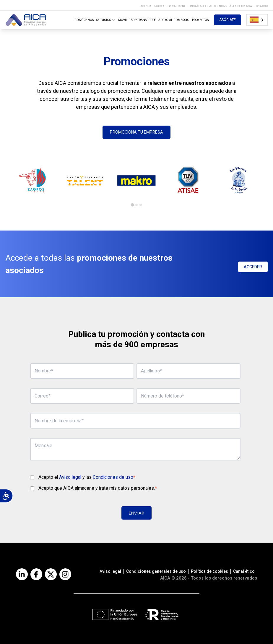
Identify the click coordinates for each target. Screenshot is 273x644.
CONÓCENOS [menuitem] (84, 20)
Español (254, 20)
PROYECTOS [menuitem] (200, 20)
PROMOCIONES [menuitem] (178, 6)
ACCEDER (253, 267)
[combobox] (257, 20)
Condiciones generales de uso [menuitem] (156, 571)
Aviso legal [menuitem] (110, 571)
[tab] (132, 205)
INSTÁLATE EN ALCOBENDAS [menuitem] (208, 6)
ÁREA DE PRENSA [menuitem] (241, 6)
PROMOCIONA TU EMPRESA (136, 132)
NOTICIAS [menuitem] (160, 6)
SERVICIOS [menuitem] (106, 20)
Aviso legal (70, 477)
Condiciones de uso (113, 477)
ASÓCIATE (227, 20)
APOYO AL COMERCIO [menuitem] (174, 20)
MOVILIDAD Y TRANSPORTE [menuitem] (137, 20)
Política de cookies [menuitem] (209, 571)
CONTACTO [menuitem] (261, 6)
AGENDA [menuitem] (146, 6)
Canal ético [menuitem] (244, 571)
